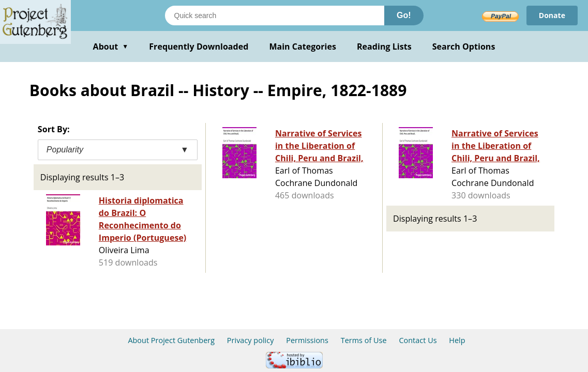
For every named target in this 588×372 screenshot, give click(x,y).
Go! (404, 15)
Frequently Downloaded (199, 47)
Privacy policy (251, 340)
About (111, 47)
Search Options (464, 47)
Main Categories (303, 47)
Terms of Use (364, 340)
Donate (552, 15)
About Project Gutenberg (171, 340)
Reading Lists (384, 47)
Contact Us (418, 340)
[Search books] (275, 16)
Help (457, 340)
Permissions (307, 340)
